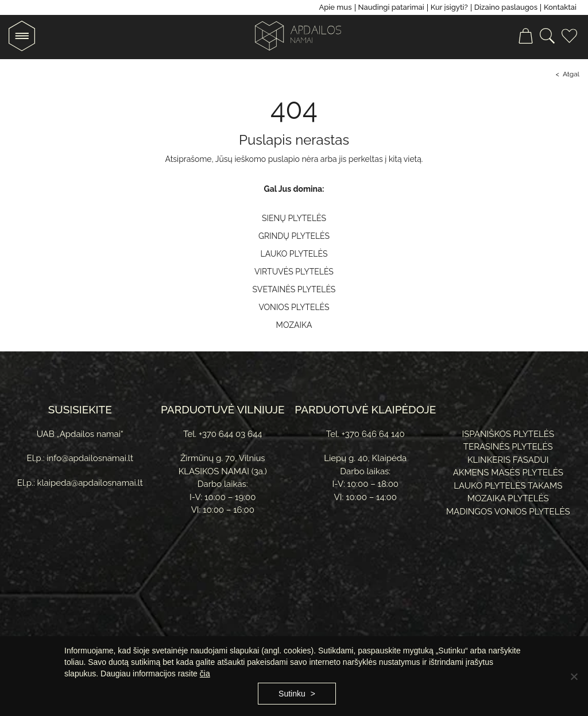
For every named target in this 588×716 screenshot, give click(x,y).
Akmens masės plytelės (508, 473)
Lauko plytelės (294, 254)
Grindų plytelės (294, 236)
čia (205, 674)
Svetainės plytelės (294, 289)
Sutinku (292, 694)
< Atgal (568, 74)
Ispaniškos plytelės (508, 434)
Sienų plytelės (294, 218)
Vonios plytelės (294, 307)
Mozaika (294, 325)
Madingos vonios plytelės (508, 512)
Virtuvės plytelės (294, 272)
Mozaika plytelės (508, 498)
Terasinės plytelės (508, 447)
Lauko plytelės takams (508, 486)
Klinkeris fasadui (508, 460)
